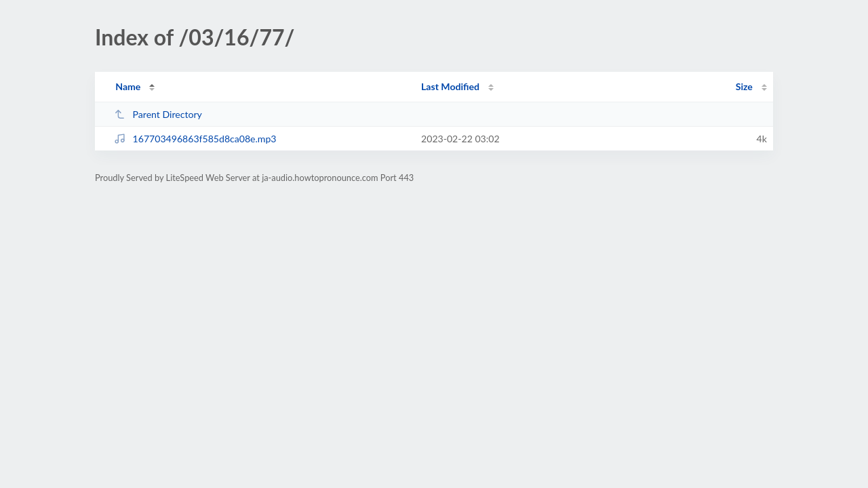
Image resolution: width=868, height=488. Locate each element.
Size (744, 86)
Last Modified (450, 86)
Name (128, 86)
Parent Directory (158, 114)
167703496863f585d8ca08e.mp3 (195, 139)
